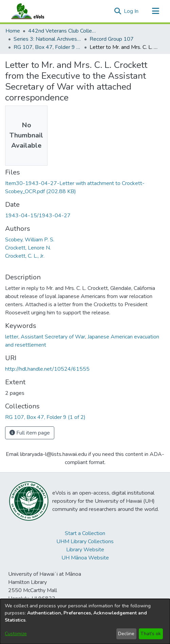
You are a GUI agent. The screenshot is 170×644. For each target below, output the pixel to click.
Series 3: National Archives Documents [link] (48, 39)
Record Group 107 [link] (112, 39)
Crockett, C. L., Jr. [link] (25, 256)
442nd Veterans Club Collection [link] (62, 31)
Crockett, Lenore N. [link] (28, 248)
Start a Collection (85, 533)
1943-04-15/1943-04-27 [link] (38, 216)
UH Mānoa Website (85, 558)
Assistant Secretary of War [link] (53, 337)
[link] (45, 417)
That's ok (151, 634)
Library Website (85, 550)
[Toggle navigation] (155, 11)
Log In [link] (131, 11)
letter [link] (12, 337)
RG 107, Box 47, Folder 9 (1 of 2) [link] (48, 47)
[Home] (34, 11)
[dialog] (85, 621)
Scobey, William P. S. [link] (30, 240)
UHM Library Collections (85, 541)
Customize (16, 634)
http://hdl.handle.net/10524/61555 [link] (47, 369)
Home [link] (13, 31)
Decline (126, 634)
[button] (118, 11)
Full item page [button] (30, 433)
